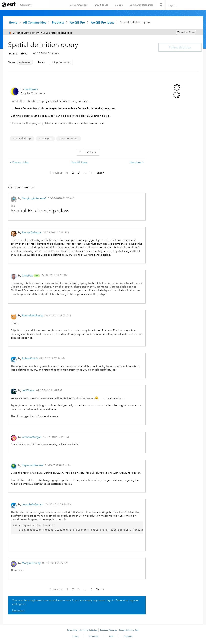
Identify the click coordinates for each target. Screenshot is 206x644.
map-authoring (69, 138)
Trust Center (94, 636)
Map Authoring (61, 62)
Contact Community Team (129, 630)
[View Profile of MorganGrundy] (31, 563)
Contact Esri (129, 636)
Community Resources (141, 5)
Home (13, 22)
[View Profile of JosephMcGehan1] (33, 504)
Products (58, 22)
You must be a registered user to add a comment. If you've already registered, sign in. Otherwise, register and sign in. (75, 602)
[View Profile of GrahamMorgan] (32, 437)
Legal (111, 636)
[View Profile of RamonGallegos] (32, 232)
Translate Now (186, 32)
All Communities (78, 5)
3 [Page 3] (79, 173)
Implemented (25, 62)
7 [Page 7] (91, 173)
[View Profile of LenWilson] (28, 390)
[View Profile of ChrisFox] (27, 276)
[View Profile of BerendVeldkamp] (32, 315)
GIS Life (118, 5)
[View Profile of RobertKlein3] (30, 358)
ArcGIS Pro (77, 22)
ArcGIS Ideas (101, 5)
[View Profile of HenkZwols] (31, 89)
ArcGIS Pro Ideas (102, 22)
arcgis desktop (22, 138)
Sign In (173, 5)
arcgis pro (45, 138)
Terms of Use (72, 630)
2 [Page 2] (73, 173)
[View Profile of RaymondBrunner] (33, 465)
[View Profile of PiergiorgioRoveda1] (34, 198)
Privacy (76, 636)
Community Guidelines (88, 630)
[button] (80, 152)
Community (26, 5)
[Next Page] (100, 173)
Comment (18, 610)
